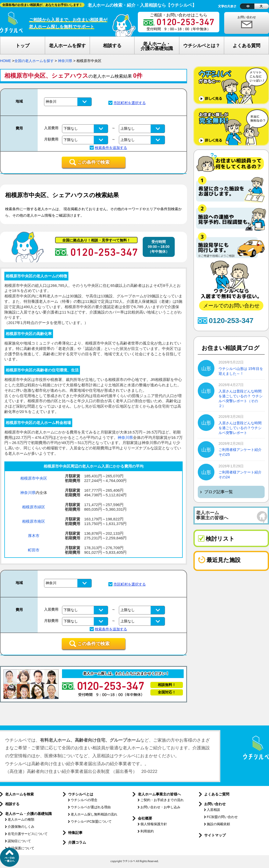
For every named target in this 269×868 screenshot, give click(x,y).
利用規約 (147, 831)
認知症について (19, 841)
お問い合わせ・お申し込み (160, 807)
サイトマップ (215, 835)
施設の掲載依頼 (218, 824)
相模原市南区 (34, 521)
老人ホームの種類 (21, 819)
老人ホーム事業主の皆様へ (159, 794)
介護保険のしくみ (21, 827)
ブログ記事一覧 (219, 492)
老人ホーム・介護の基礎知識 (28, 814)
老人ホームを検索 (19, 794)
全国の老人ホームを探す (34, 61)
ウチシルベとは (81, 794)
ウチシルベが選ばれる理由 (91, 807)
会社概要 (145, 818)
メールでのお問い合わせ (231, 306)
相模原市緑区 (34, 507)
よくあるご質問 (217, 794)
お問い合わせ (247, 17)
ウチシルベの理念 (84, 800)
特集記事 (75, 833)
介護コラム (77, 842)
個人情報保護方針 (154, 824)
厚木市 (34, 536)
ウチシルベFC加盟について (91, 821)
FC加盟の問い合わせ (222, 817)
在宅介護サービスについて (28, 834)
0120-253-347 (231, 321)
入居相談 (213, 810)
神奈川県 (65, 61)
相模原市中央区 (34, 478)
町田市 (34, 550)
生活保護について (21, 848)
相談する (12, 804)
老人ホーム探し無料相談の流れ (94, 814)
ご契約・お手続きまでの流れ (162, 800)
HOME (6, 61)
